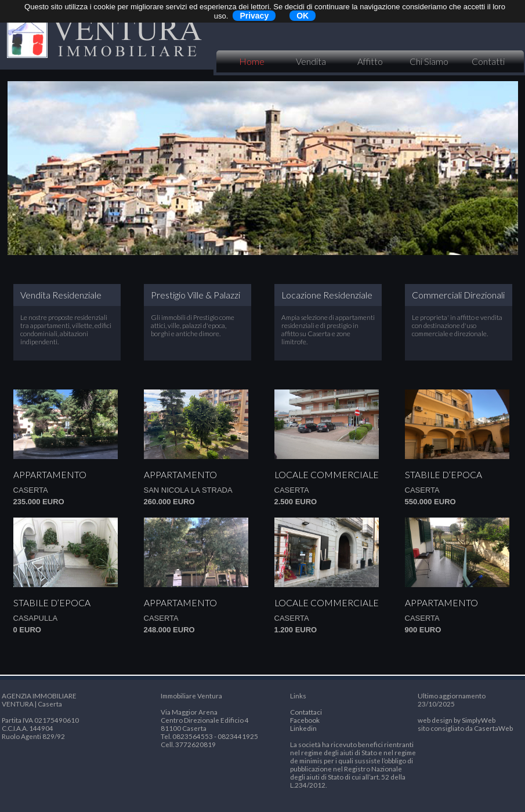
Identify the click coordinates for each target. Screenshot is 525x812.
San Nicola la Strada (188, 490)
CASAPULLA (36, 618)
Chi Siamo (429, 61)
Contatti (488, 61)
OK (303, 16)
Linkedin (303, 728)
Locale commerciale (327, 475)
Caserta (31, 490)
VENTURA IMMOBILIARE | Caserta (103, 35)
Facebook (305, 720)
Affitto (370, 61)
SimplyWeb (479, 720)
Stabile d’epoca (443, 475)
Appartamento (50, 475)
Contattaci (306, 712)
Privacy (254, 16)
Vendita (311, 61)
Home (252, 61)
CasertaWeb (493, 728)
